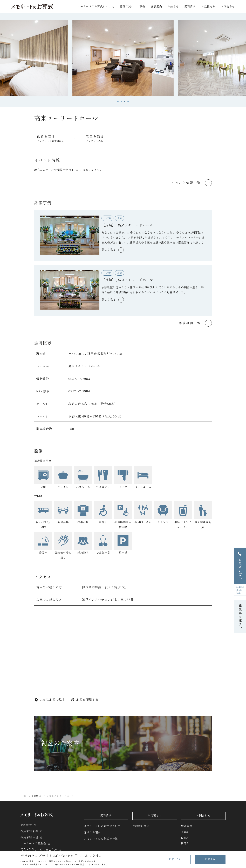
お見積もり (208, 7)
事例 (142, 7)
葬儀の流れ (127, 7)
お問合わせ (228, 7)
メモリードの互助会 (33, 844)
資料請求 (190, 7)
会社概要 (26, 825)
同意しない (175, 859)
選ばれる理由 (92, 832)
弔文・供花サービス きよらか (39, 850)
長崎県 (185, 832)
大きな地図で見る (52, 700)
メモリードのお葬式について (102, 826)
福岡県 (185, 843)
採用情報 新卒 (29, 831)
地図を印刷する (87, 700)
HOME (24, 796)
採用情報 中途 (29, 837)
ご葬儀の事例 (141, 826)
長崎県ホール (39, 796)
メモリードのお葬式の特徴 (101, 839)
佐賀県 (185, 838)
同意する (210, 859)
